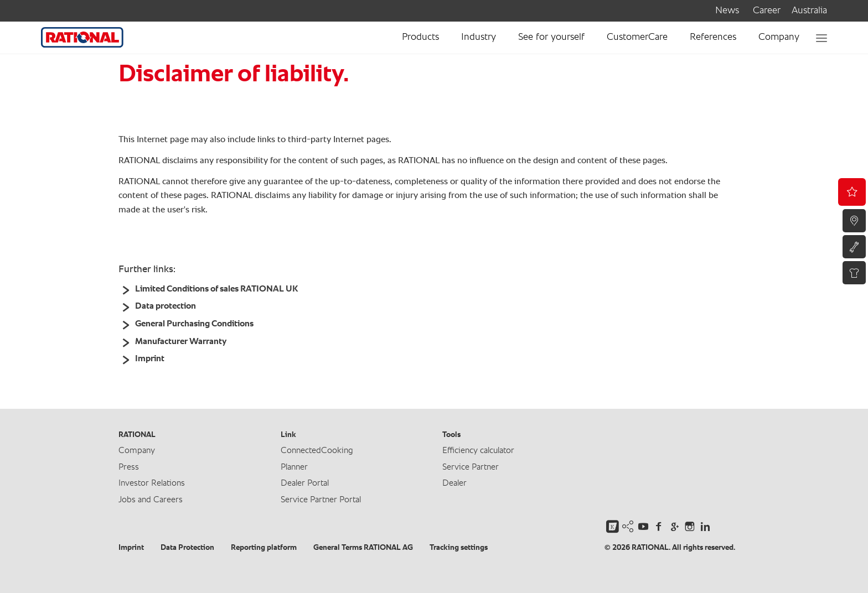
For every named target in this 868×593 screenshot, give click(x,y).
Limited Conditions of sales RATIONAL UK (216, 289)
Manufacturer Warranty (181, 342)
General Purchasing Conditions (194, 324)
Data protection (166, 306)
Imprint (150, 359)
